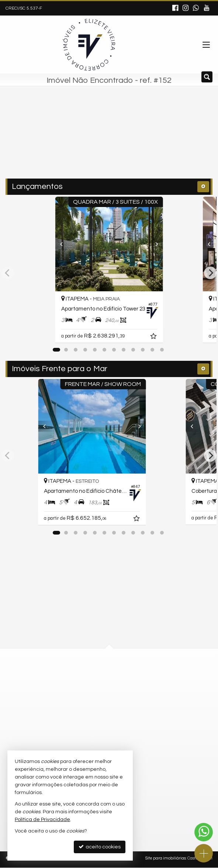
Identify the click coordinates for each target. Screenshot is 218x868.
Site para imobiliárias (166, 859)
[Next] (169, 244)
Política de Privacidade (42, 820)
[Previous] (49, 244)
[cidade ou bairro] (94, 139)
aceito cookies (100, 847)
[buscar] (156, 139)
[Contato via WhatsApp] (204, 832)
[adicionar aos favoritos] (171, 337)
